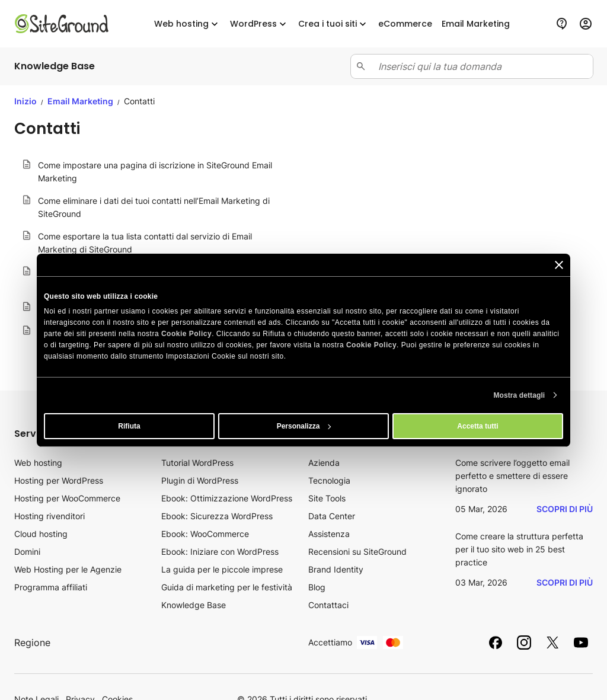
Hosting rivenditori (49, 516)
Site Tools (327, 498)
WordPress (259, 24)
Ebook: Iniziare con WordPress (220, 552)
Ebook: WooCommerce (205, 534)
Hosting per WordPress (59, 480)
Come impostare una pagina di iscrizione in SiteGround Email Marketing (155, 172)
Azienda (324, 463)
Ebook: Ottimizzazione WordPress (227, 498)
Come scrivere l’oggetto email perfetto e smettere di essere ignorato (512, 476)
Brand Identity (336, 569)
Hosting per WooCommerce (67, 498)
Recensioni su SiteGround (357, 552)
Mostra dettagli (519, 395)
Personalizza (304, 426)
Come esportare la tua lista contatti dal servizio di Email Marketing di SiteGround (145, 243)
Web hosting (187, 24)
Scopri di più (565, 509)
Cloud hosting (41, 534)
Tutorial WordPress (197, 463)
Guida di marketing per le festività (227, 587)
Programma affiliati (51, 587)
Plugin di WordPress (200, 480)
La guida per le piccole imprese (222, 569)
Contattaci (328, 605)
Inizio (25, 101)
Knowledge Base (194, 605)
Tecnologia (329, 480)
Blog (317, 587)
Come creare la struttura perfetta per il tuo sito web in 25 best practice (519, 549)
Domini (27, 552)
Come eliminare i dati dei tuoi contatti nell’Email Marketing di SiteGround (154, 207)
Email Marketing (81, 101)
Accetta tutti (477, 426)
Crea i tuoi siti (333, 24)
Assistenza (329, 534)
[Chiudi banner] (559, 264)
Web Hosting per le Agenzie (68, 569)
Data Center (332, 516)
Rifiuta (129, 426)
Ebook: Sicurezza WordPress (217, 516)
